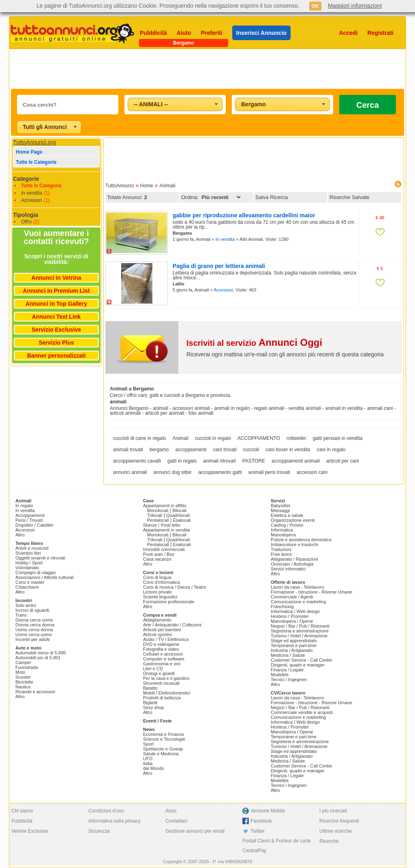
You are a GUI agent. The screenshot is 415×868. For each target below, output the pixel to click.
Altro (20, 535)
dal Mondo (153, 768)
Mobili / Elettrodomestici (167, 693)
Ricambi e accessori (35, 692)
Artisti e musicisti (32, 548)
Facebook (261, 821)
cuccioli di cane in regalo (140, 438)
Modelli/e (280, 675)
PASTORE (254, 461)
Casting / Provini (287, 525)
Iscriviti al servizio (254, 343)
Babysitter (281, 506)
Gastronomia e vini (162, 664)
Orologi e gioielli (159, 673)
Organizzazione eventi (293, 520)
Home (147, 186)
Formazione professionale (169, 602)
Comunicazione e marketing (298, 602)
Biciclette (24, 682)
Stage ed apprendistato (294, 641)
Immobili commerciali (164, 549)
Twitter (258, 831)
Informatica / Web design (295, 611)
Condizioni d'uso (106, 811)
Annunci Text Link (56, 317)
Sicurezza (99, 831)
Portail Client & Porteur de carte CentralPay (277, 846)
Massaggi (280, 510)
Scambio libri (28, 553)
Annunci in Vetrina (57, 278)
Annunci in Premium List (57, 291)
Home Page (29, 152)
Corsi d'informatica (162, 582)
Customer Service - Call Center (302, 660)
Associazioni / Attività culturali (45, 577)
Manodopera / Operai (292, 621)
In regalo (24, 506)
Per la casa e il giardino (166, 678)
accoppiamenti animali (296, 461)
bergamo (159, 450)
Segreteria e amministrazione (300, 631)
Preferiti (212, 33)
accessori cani (312, 472)
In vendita (32, 193)
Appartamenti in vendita (167, 530)
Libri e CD (153, 669)
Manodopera (283, 535)
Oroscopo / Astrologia (292, 564)
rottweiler (296, 438)
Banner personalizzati (57, 356)
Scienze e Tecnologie (164, 739)
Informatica (282, 530)
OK (315, 6)
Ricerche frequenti (339, 821)
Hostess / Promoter (290, 616)
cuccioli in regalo (213, 438)
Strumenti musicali (161, 683)
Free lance (281, 554)
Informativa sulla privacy (114, 821)
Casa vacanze (157, 559)
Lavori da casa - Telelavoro (297, 587)
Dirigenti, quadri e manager (298, 665)
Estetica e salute (287, 515)
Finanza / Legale (287, 670)
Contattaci (176, 821)
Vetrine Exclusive (30, 831)
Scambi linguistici (160, 597)
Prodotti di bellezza (162, 698)
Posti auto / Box (159, 554)
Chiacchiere (27, 587)
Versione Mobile (268, 811)
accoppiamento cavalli (137, 461)
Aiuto (184, 33)
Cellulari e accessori (163, 654)
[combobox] (175, 104)
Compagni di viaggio (36, 572)
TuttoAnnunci (120, 186)
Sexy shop (153, 707)
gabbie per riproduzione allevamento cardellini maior (244, 215)
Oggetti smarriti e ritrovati (40, 558)
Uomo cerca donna (34, 630)
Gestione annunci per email (195, 831)
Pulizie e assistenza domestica (301, 540)
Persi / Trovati (29, 520)
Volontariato (27, 568)
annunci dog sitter (172, 472)
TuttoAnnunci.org (34, 142)
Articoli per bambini (162, 630)
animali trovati (128, 450)
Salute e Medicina (161, 754)
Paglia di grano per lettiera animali (219, 266)
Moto (20, 672)
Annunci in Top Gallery (56, 304)
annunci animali (130, 472)
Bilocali (179, 510)
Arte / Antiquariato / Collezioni (172, 625)
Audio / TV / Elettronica (166, 639)
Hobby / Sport (29, 563)
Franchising (282, 607)
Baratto (150, 688)
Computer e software (164, 659)
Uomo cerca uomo (34, 634)
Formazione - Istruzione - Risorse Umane (311, 592)
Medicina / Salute (288, 655)
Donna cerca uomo (34, 620)
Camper (23, 662)
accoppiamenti (191, 450)
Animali (167, 186)
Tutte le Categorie (36, 162)
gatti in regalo (182, 461)
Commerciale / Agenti (292, 597)
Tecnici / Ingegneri (289, 679)
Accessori (32, 200)
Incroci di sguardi (32, 610)
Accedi (349, 33)
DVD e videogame (161, 644)
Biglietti (150, 703)
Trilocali (155, 515)
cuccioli (251, 450)
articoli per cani (343, 461)
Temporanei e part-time (294, 645)
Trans (21, 615)
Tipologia (26, 215)
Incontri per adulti (32, 639)
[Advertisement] (207, 69)
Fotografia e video (161, 649)
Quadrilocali (178, 515)
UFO (148, 759)
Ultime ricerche (336, 831)
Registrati (380, 33)
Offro (26, 222)
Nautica (23, 687)
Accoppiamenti (30, 515)
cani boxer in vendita (288, 450)
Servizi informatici (288, 569)
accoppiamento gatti (220, 472)
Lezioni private (157, 592)
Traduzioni (281, 549)
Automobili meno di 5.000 (41, 653)
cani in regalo (331, 450)
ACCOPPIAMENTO (259, 438)
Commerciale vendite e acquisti (302, 712)
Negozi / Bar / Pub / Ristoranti (300, 626)
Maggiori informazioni (355, 6)
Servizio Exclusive (56, 330)
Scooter (23, 677)
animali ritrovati (219, 461)
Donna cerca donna (35, 625)
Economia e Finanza (163, 734)
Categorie (26, 179)
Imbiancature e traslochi (294, 544)
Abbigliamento (157, 620)
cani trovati (225, 450)
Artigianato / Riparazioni (294, 559)
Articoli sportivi (157, 634)
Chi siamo (22, 811)
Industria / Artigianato (292, 650)
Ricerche (329, 841)
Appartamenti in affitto (165, 506)
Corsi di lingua (157, 577)
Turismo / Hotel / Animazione (299, 636)
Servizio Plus (56, 343)
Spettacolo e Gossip (163, 749)
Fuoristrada (27, 667)
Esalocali (182, 520)
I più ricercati (333, 811)
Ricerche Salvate (349, 197)
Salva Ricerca (272, 197)
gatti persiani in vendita (338, 438)
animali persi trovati (269, 472)
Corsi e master (30, 582)
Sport (148, 744)
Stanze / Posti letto (162, 525)
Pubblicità (153, 33)
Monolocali (158, 510)
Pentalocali (158, 520)
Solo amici (26, 605)
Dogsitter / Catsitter (34, 525)
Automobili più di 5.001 (38, 658)
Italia (148, 763)
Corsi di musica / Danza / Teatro (175, 587)
